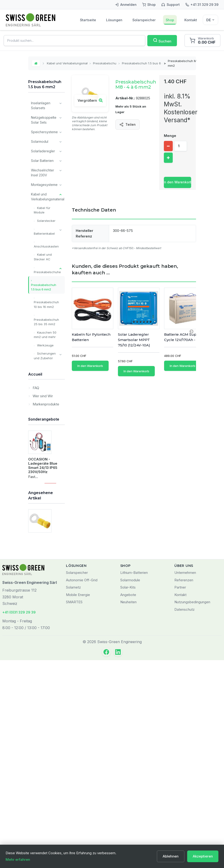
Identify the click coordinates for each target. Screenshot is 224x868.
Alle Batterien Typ (41, 467)
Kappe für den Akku (43, 369)
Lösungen (114, 20)
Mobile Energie (78, 803)
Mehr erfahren (18, 859)
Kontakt (191, 20)
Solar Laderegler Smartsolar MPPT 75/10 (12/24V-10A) (134, 340)
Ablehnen (171, 856)
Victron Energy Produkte (42, 453)
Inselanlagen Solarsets (41, 105)
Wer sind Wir (42, 549)
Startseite (88, 20)
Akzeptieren (203, 856)
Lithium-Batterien (134, 780)
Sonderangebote (44, 585)
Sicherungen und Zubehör (45, 356)
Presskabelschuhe (105, 63)
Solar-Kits (128, 795)
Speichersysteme (44, 132)
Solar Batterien (42, 161)
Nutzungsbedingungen (192, 810)
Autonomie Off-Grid (82, 788)
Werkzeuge (45, 345)
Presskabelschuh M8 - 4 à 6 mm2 (43, 734)
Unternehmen (185, 780)
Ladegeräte (40, 393)
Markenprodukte (45, 557)
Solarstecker (46, 221)
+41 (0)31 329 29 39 (19, 820)
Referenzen (184, 788)
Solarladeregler (43, 151)
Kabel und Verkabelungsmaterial (67, 63)
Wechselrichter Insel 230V (43, 173)
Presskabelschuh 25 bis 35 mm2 (46, 322)
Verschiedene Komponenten (42, 424)
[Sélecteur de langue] (210, 20)
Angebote (128, 803)
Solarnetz (73, 795)
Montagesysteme (44, 185)
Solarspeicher (144, 20)
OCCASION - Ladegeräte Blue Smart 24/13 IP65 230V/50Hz (43, 631)
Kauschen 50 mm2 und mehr (45, 335)
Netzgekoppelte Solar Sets (44, 120)
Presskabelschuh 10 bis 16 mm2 (46, 304)
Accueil (35, 528)
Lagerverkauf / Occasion (42, 501)
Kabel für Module (42, 210)
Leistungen (39, 513)
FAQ (35, 541)
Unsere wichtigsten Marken (40, 484)
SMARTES (74, 810)
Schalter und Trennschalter (45, 381)
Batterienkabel (44, 234)
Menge (170, 136)
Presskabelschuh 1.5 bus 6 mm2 (142, 63)
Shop (170, 20)
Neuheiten (128, 810)
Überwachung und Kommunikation (42, 407)
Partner (180, 795)
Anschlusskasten (46, 246)
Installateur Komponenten (42, 439)
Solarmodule (130, 788)
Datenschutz (184, 817)
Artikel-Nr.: (125, 98)
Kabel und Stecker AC (43, 257)
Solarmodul (40, 141)
